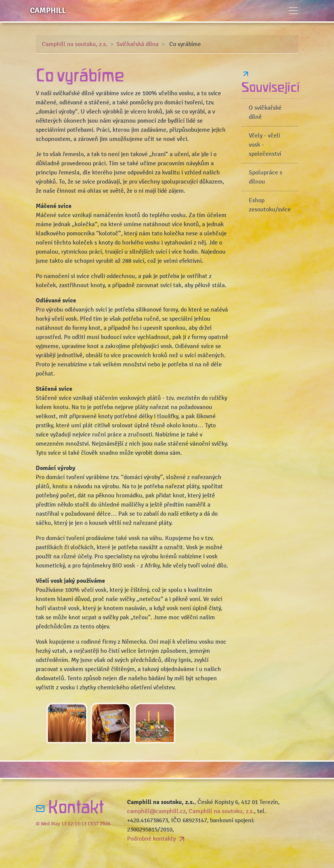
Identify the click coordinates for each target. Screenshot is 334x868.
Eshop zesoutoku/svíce (270, 205)
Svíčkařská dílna (138, 44)
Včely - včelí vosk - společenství (265, 145)
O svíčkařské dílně (265, 112)
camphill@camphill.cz (156, 811)
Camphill (48, 10)
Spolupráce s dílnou (266, 177)
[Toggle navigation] (293, 11)
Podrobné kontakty (157, 839)
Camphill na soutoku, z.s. (75, 44)
